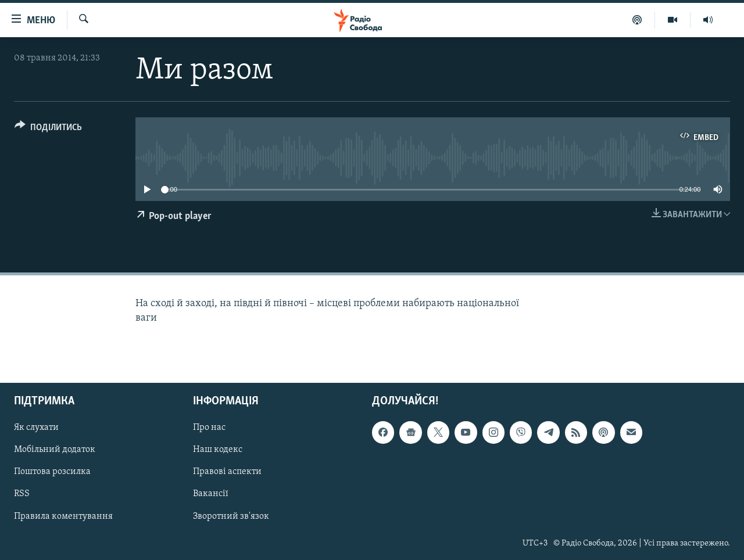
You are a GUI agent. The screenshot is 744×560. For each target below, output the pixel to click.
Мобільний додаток (55, 450)
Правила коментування (63, 516)
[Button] (48, 129)
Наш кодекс (218, 450)
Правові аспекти (227, 472)
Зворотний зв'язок (231, 516)
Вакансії (211, 494)
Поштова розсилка (52, 472)
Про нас (209, 428)
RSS (22, 494)
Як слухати (36, 428)
